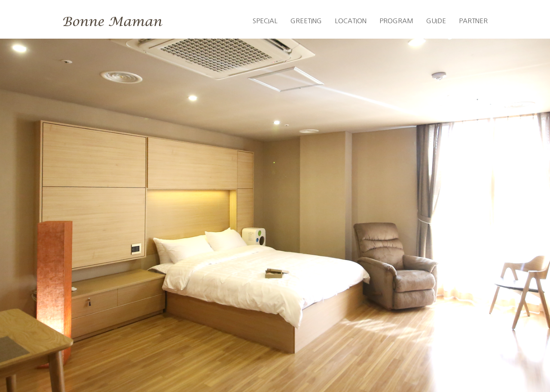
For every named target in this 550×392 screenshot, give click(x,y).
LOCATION (351, 21)
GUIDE (436, 21)
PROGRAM (396, 21)
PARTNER (473, 21)
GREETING (306, 21)
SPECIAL (265, 21)
